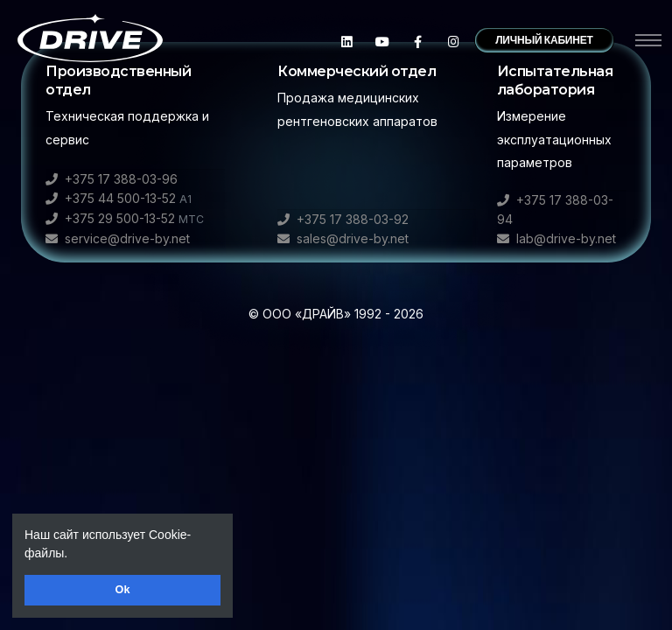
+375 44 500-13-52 (119, 198)
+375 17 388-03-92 (343, 219)
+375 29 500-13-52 (125, 218)
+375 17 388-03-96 (112, 179)
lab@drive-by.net (556, 238)
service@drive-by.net (118, 238)
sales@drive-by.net (343, 238)
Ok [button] (123, 590)
